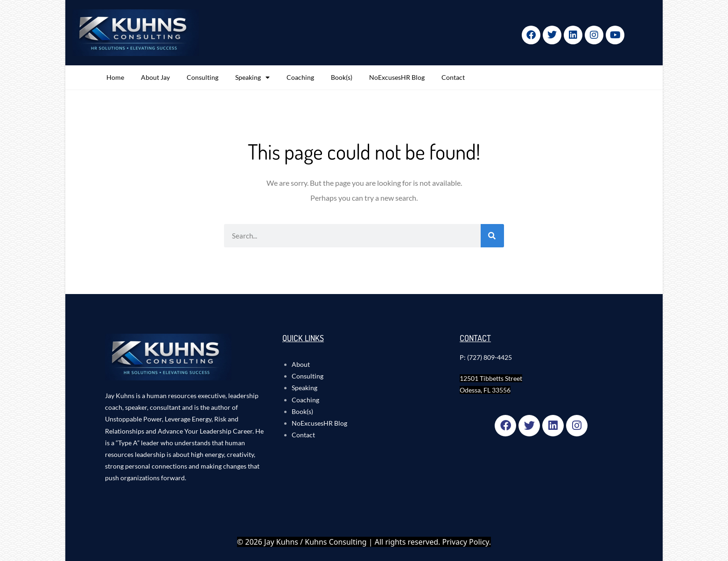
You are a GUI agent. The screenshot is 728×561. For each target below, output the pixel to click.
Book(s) (342, 77)
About (301, 364)
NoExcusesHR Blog (397, 77)
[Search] (492, 236)
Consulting (203, 77)
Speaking (252, 77)
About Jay (155, 77)
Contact (453, 77)
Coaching (300, 77)
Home (115, 77)
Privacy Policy (466, 542)
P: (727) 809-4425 (486, 357)
